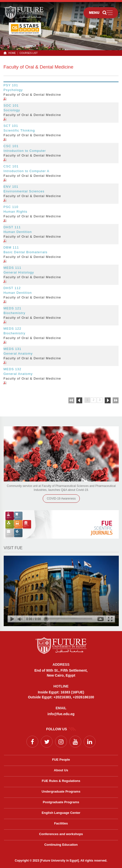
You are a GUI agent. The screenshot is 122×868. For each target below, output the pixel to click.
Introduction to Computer (25, 151)
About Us (61, 770)
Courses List (29, 53)
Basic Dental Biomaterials (25, 252)
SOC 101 (11, 105)
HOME (11, 53)
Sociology (12, 110)
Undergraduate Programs (61, 791)
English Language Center (61, 813)
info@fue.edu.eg (61, 714)
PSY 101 (11, 85)
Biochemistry (14, 313)
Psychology (13, 90)
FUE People (61, 760)
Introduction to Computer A (26, 171)
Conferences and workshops (61, 834)
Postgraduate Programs (61, 802)
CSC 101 (11, 146)
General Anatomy (18, 354)
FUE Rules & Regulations (61, 781)
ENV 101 (11, 187)
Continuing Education (61, 845)
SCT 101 (11, 126)
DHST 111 (12, 227)
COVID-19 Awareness (61, 499)
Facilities (61, 823)
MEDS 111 (12, 268)
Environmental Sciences (24, 191)
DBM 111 (11, 247)
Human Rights (15, 212)
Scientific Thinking (19, 130)
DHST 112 (12, 288)
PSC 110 (11, 207)
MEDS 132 (12, 369)
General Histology (19, 272)
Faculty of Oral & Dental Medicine (38, 67)
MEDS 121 (12, 308)
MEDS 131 (12, 349)
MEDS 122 (12, 329)
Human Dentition (18, 232)
